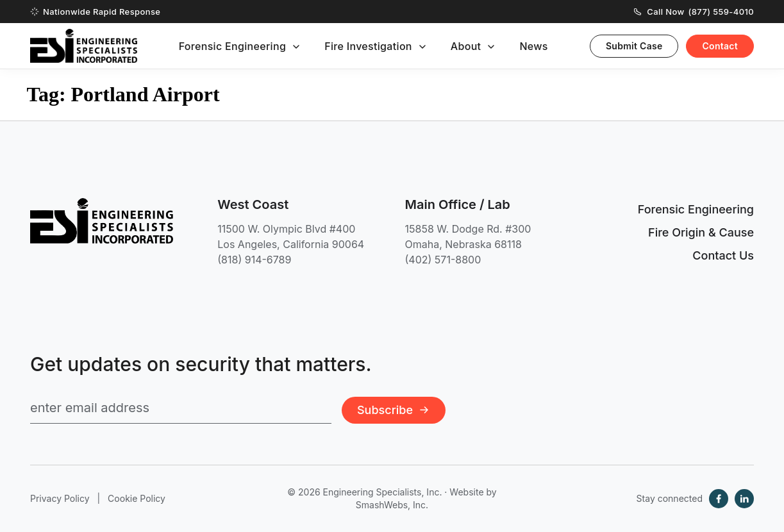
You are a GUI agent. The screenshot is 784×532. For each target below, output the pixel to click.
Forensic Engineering (233, 46)
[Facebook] (719, 499)
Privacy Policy (60, 498)
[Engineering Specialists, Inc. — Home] (84, 46)
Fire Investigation (368, 46)
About (466, 46)
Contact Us (723, 255)
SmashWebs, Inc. (392, 505)
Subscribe (394, 410)
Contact (720, 46)
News (533, 46)
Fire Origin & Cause (701, 232)
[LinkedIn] (744, 499)
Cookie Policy (137, 498)
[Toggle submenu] (296, 47)
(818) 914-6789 (254, 260)
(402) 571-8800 (443, 260)
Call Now (694, 12)
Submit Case (634, 46)
